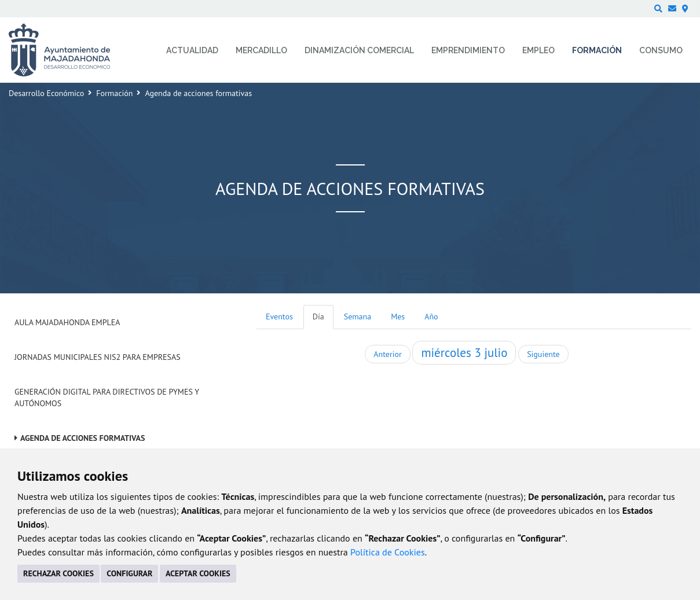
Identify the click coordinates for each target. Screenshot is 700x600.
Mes (398, 316)
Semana (358, 316)
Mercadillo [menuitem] (261, 50)
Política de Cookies (388, 552)
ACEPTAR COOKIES (198, 573)
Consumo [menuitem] (661, 50)
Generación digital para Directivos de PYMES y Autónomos (107, 397)
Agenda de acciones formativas (83, 438)
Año (431, 316)
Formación (114, 93)
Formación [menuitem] (597, 50)
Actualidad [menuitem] (192, 50)
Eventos (279, 316)
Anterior (387, 354)
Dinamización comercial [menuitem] (359, 50)
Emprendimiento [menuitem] (468, 50)
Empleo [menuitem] (538, 50)
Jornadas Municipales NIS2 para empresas (98, 357)
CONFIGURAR (129, 573)
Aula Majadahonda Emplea (67, 322)
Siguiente (543, 354)
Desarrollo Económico (46, 93)
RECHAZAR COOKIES (58, 573)
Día (318, 316)
